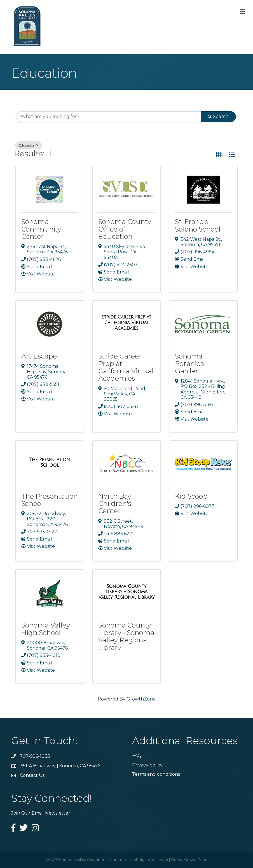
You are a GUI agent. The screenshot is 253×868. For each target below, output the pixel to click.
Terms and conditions (156, 774)
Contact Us (32, 775)
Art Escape (39, 356)
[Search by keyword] (109, 117)
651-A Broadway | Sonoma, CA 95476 (60, 766)
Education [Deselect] (29, 145)
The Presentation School (50, 500)
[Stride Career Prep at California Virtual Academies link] (127, 323)
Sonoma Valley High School (46, 629)
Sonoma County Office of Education (125, 229)
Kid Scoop (191, 496)
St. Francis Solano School (198, 225)
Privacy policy (147, 765)
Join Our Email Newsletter (41, 813)
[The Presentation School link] (50, 462)
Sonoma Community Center (41, 229)
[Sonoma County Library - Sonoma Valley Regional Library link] (127, 592)
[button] (219, 155)
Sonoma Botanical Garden (190, 364)
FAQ (137, 755)
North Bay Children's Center (115, 504)
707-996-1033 (35, 756)
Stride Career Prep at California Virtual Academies (126, 367)
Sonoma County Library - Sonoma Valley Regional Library (126, 636)
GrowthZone (141, 699)
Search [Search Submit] (218, 116)
